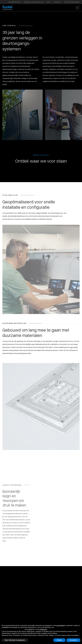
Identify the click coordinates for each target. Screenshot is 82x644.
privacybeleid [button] (60, 625)
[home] (7, 8)
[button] (77, 8)
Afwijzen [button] (59, 640)
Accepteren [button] (73, 640)
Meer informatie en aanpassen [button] (15, 640)
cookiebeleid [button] (43, 629)
